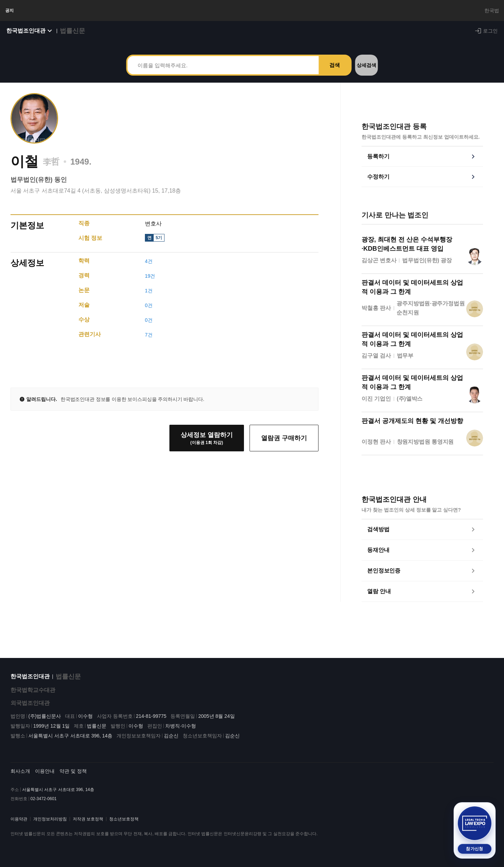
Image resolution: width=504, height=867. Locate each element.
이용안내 (45, 777)
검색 (335, 72)
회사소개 (20, 777)
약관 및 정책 (73, 777)
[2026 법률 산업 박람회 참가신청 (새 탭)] (475, 830)
